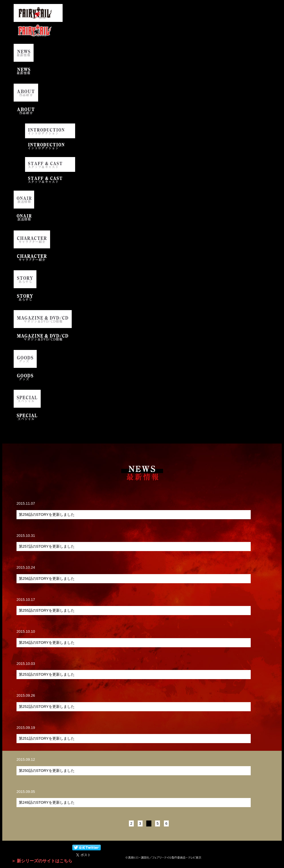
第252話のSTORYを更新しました (47, 707)
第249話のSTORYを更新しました (47, 802)
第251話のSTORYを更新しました (47, 738)
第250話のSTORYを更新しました (47, 771)
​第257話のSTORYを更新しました (47, 546)
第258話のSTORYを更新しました (47, 515)
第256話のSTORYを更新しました (47, 579)
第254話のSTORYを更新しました (47, 643)
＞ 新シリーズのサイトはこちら (42, 861)
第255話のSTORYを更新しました (47, 610)
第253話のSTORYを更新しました (47, 674)
